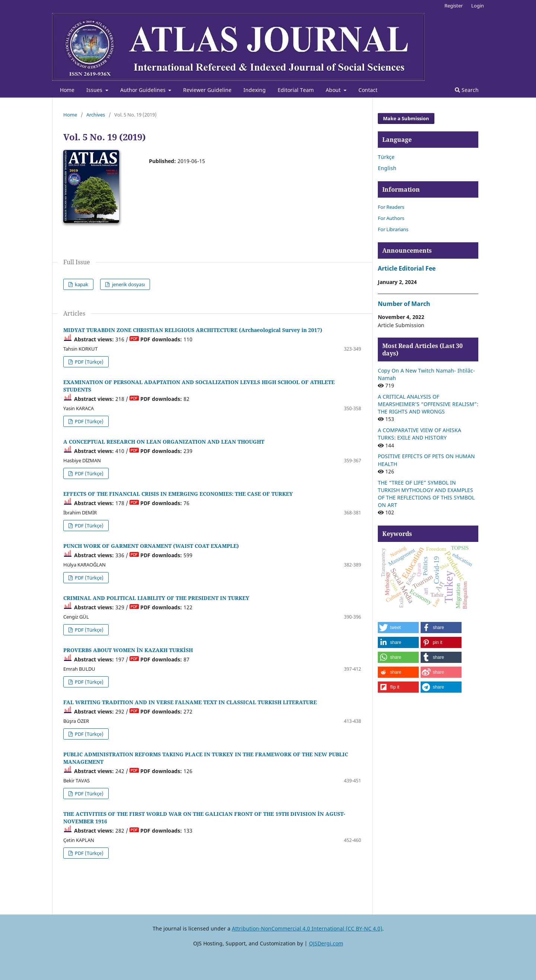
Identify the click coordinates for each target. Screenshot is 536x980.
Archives (96, 115)
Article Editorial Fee (407, 268)
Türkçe (386, 157)
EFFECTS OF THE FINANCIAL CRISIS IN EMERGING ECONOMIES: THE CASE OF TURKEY (178, 494)
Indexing (255, 90)
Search (467, 90)
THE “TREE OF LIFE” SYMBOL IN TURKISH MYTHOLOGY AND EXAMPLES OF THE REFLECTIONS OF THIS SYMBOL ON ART (426, 494)
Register (454, 6)
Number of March (404, 304)
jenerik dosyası (128, 284)
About (334, 90)
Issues (95, 90)
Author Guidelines (144, 90)
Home (67, 90)
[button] (398, 628)
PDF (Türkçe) (89, 362)
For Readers (391, 207)
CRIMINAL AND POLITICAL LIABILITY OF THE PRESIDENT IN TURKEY (156, 598)
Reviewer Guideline (207, 90)
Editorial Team (296, 90)
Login (478, 6)
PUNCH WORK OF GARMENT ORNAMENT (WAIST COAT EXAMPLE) (151, 546)
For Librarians (393, 229)
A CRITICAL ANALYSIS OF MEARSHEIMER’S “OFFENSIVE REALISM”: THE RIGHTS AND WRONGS (428, 404)
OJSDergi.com (326, 943)
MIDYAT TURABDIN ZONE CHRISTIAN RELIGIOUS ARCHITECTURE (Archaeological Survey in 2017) (193, 330)
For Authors (391, 218)
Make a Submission (406, 118)
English (387, 168)
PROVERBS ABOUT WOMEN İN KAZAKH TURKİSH (128, 650)
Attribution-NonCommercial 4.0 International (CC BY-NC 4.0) (307, 928)
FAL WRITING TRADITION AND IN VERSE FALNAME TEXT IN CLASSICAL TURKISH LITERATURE (190, 702)
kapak (81, 284)
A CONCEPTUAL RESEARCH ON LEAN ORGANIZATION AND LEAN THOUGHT (164, 442)
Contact (368, 90)
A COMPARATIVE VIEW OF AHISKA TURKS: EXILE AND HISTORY (419, 434)
